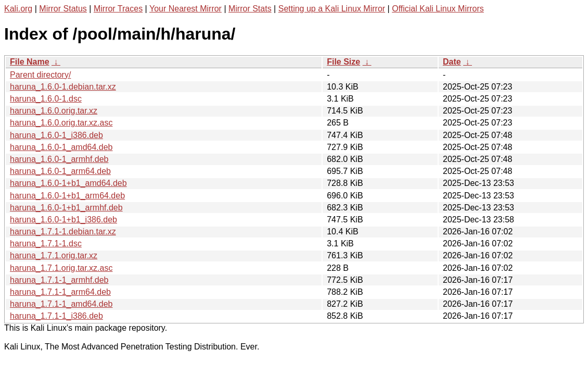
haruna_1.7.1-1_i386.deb (56, 316)
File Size (343, 62)
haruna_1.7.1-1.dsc (46, 243)
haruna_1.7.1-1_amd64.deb (61, 304)
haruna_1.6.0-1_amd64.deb (61, 147)
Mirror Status (63, 9)
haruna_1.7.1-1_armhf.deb (59, 280)
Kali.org (18, 9)
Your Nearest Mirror (186, 9)
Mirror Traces (118, 9)
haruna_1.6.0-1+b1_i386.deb (63, 220)
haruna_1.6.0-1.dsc (46, 99)
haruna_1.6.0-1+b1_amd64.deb (68, 183)
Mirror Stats (250, 9)
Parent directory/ (40, 75)
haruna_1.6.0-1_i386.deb (56, 135)
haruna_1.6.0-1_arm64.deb (60, 171)
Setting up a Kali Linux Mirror (332, 9)
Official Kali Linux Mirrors (438, 9)
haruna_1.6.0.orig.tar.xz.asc (61, 123)
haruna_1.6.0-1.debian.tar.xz (63, 87)
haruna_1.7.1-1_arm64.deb (60, 292)
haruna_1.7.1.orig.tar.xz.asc (61, 268)
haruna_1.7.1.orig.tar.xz (54, 255)
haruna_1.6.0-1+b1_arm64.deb (67, 196)
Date (452, 62)
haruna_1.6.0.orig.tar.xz (54, 111)
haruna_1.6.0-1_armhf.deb (59, 159)
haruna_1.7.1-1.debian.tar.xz (63, 232)
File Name (30, 62)
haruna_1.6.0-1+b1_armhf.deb (66, 208)
